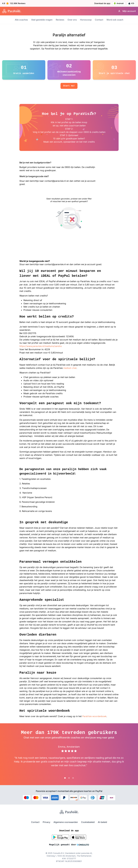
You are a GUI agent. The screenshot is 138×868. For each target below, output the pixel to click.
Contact (99, 20)
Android (119, 3)
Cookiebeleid (88, 822)
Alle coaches (21, 20)
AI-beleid (102, 822)
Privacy (46, 822)
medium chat (70, 368)
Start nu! (69, 86)
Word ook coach (115, 20)
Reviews (60, 20)
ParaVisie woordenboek (94, 716)
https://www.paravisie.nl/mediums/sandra (40, 346)
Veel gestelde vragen (42, 20)
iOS (131, 3)
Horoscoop (86, 20)
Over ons (72, 20)
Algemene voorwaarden (66, 822)
